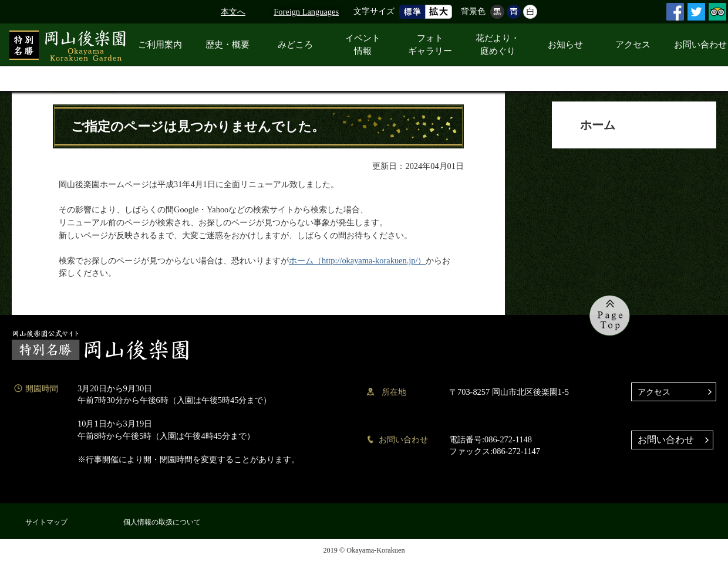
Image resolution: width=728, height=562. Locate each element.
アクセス (654, 392)
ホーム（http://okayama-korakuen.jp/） (357, 260)
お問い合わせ (666, 440)
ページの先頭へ (610, 316)
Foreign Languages (306, 12)
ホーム (598, 125)
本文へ (233, 12)
